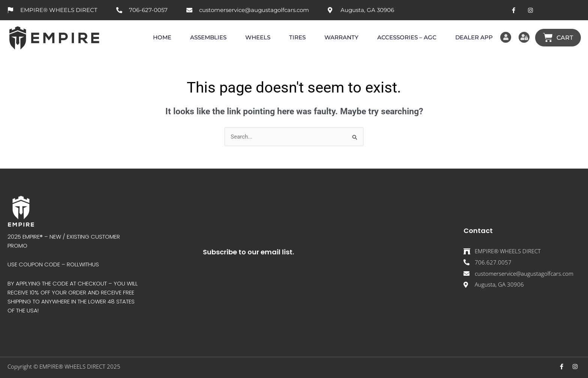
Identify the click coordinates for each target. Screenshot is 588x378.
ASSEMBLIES (205, 37)
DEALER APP (471, 37)
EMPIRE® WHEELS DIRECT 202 (78, 366)
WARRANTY (338, 37)
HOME (159, 37)
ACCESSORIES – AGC (404, 37)
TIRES (294, 37)
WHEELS (255, 37)
